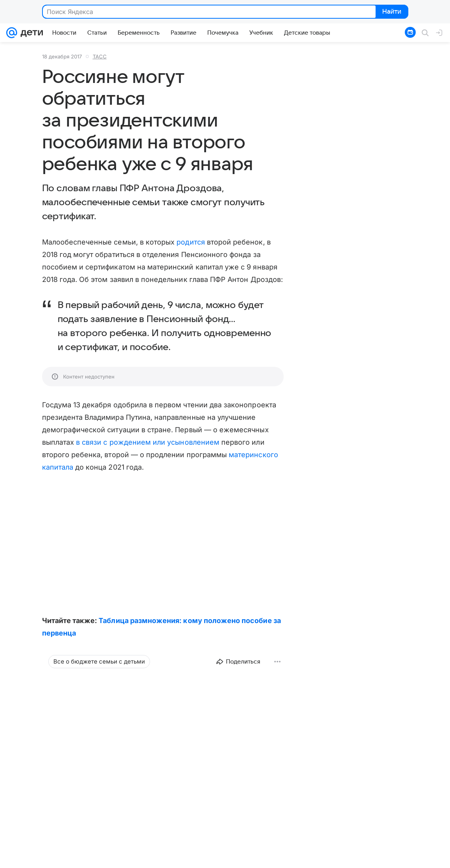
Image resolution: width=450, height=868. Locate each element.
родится (191, 242)
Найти (391, 12)
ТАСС (100, 56)
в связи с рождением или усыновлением (148, 442)
